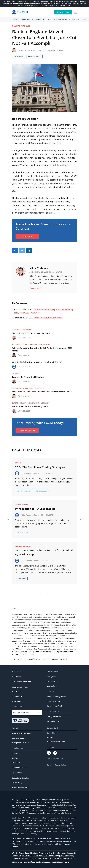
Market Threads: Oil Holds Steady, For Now (31, 333)
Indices (74, 20)
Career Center (17, 696)
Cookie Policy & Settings (21, 778)
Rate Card (48, 853)
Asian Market (34, 403)
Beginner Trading (23, 491)
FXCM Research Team (30, 473)
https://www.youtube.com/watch (48, 318)
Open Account (63, 12)
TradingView (51, 677)
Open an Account (27, 431)
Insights (15, 20)
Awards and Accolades (20, 687)
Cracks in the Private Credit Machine (28, 377)
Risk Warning (27, 856)
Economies (28, 330)
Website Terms (18, 853)
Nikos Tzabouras (34, 50)
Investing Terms (22, 533)
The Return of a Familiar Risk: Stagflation (30, 407)
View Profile (35, 288)
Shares (83, 20)
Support (50, 737)
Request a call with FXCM (56, 742)
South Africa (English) (21, 713)
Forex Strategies (41, 491)
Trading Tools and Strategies (37, 344)
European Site (27, 858)
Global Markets (62, 20)
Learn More (27, 237)
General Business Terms (34, 853)
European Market (35, 57)
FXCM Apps (16, 763)
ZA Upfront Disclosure (66, 858)
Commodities (39, 20)
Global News (18, 57)
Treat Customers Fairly (20, 787)
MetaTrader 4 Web (53, 721)
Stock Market (18, 344)
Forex (50, 20)
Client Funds (16, 701)
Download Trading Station (56, 697)
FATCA (36, 856)
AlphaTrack (26, 20)
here (32, 654)
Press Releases (17, 692)
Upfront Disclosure (63, 813)
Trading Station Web (54, 717)
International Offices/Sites (21, 681)
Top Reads (16, 758)
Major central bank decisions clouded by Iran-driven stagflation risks (42, 392)
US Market (16, 373)
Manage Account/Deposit (21, 743)
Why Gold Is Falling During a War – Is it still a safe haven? (37, 362)
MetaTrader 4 (52, 686)
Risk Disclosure (45, 813)
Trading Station (52, 681)
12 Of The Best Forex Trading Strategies (40, 467)
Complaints (17, 856)
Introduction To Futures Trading (35, 509)
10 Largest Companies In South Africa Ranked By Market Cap (44, 552)
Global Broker (17, 677)
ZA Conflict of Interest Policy (45, 858)
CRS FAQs (43, 856)
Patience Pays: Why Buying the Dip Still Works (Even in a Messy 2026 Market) (42, 349)
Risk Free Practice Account (21, 733)
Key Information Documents (64, 853)
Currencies (17, 330)
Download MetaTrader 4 (56, 706)
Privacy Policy (17, 783)
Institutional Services (20, 767)
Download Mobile (53, 701)
